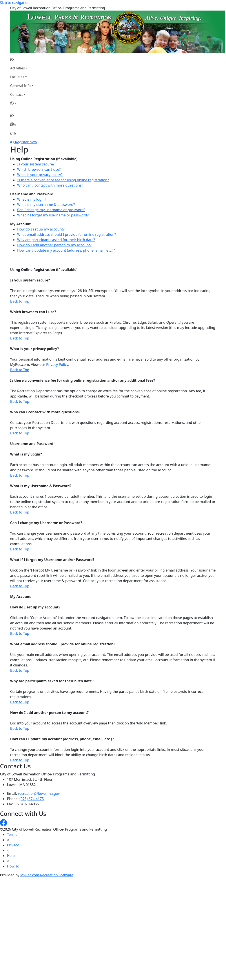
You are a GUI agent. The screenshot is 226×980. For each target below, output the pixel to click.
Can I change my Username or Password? (46, 523)
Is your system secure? (36, 164)
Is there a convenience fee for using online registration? (63, 180)
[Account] (22, 103)
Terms (12, 835)
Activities (17, 68)
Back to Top (20, 301)
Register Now (26, 142)
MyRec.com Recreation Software (47, 875)
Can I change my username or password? (51, 210)
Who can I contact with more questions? (50, 185)
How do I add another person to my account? (54, 245)
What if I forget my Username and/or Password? (52, 560)
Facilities (17, 77)
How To (13, 866)
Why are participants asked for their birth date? (56, 240)
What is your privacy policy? (40, 175)
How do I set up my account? (41, 229)
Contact (16, 94)
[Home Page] (22, 59)
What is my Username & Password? (41, 486)
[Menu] (13, 133)
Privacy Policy (57, 365)
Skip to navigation (15, 3)
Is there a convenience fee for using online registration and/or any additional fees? (83, 380)
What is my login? (32, 199)
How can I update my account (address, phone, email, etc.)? (66, 250)
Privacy (13, 845)
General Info (20, 86)
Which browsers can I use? (39, 169)
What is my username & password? (46, 205)
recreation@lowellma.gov (39, 793)
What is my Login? (26, 454)
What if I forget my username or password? (53, 215)
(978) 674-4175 (32, 799)
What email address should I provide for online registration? (67, 234)
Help (11, 856)
